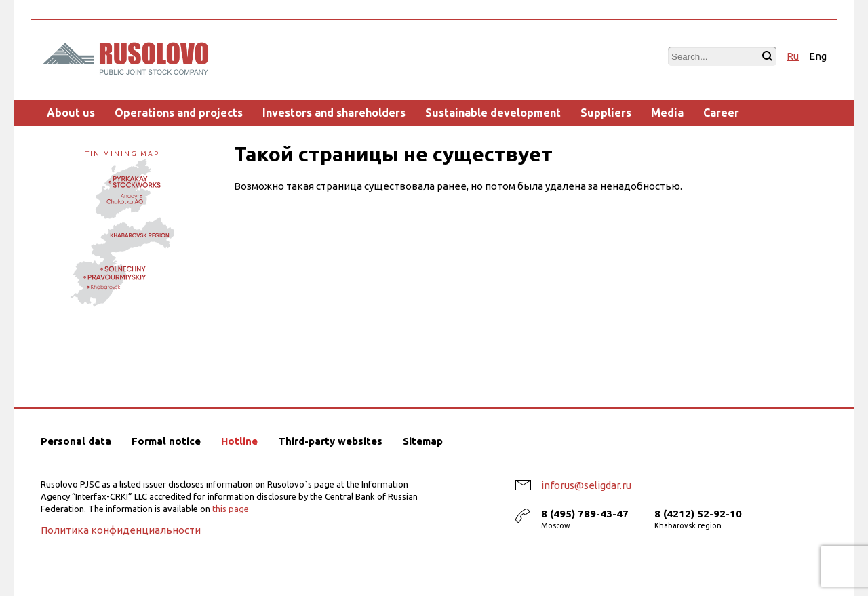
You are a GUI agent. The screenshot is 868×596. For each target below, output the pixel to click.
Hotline (239, 441)
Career (721, 113)
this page (231, 509)
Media (667, 113)
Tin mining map (122, 226)
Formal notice (166, 441)
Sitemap (423, 441)
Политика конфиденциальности (121, 530)
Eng (818, 56)
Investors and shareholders (334, 113)
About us (71, 113)
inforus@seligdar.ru (586, 485)
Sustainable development (493, 113)
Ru (793, 56)
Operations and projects (179, 113)
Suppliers (606, 113)
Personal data (76, 441)
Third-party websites (330, 441)
